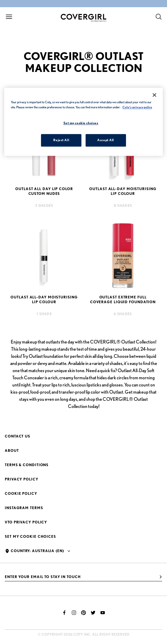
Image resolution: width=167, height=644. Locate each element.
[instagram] (74, 613)
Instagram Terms (24, 508)
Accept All (106, 140)
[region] (83, 122)
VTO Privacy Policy (26, 522)
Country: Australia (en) (38, 551)
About (12, 450)
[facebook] (64, 613)
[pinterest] (83, 613)
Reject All (61, 140)
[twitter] (93, 613)
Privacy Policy (22, 479)
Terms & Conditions (27, 465)
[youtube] (103, 613)
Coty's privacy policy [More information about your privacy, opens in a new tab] (137, 107)
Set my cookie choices (30, 536)
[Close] (154, 95)
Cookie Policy (21, 493)
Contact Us (18, 436)
